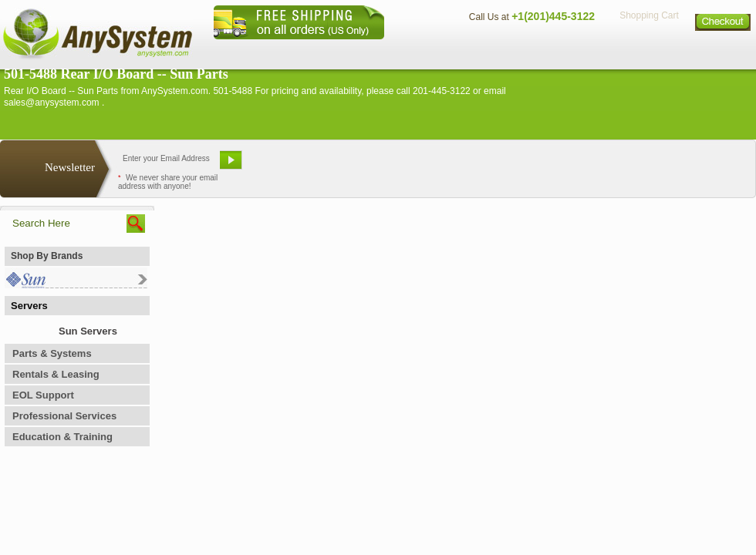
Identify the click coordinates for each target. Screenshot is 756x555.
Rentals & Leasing (56, 374)
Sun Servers (88, 331)
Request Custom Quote (680, 166)
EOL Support (43, 395)
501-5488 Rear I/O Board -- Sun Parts (116, 74)
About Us (420, 50)
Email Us (286, 166)
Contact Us (491, 50)
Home (358, 50)
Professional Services (64, 416)
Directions (566, 50)
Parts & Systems (52, 353)
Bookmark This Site (471, 166)
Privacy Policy (648, 50)
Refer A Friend (369, 166)
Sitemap (724, 50)
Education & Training (62, 437)
